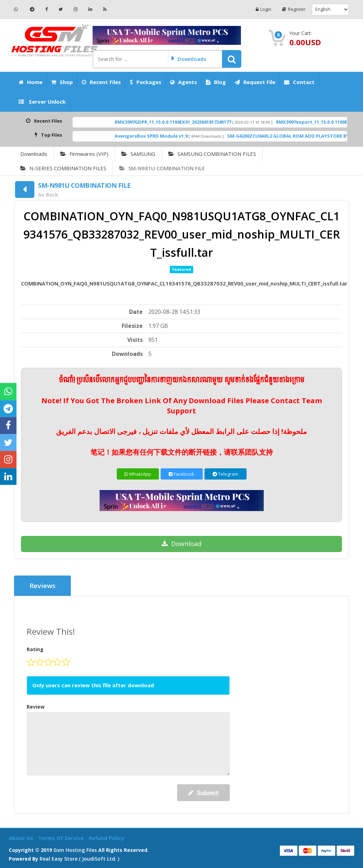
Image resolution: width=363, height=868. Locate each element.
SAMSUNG (138, 154)
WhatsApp (138, 474)
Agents (184, 82)
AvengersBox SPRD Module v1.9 (169, 136)
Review (36, 706)
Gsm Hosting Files (75, 850)
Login (263, 9)
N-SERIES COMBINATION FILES (63, 168)
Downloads (34, 154)
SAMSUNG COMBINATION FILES (212, 154)
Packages (146, 82)
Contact (299, 82)
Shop (62, 82)
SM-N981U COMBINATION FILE (162, 168)
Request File (255, 82)
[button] (232, 59)
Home (31, 82)
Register (294, 9)
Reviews (43, 586)
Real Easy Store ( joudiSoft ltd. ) (79, 858)
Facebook (181, 474)
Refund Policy (106, 838)
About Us (22, 838)
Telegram (225, 474)
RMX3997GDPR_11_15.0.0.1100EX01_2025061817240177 (191, 122)
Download (181, 544)
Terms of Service (62, 838)
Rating (35, 649)
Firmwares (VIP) (84, 154)
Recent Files (101, 82)
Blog (216, 82)
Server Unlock (42, 102)
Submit (203, 793)
